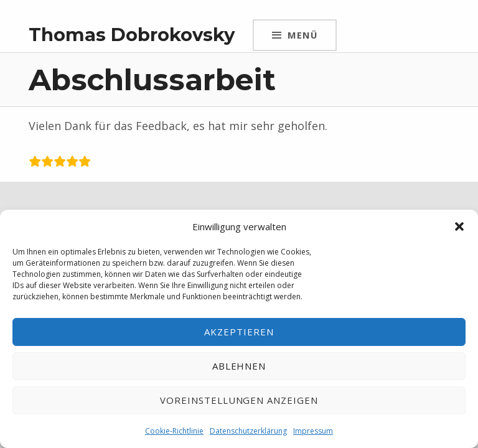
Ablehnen (239, 366)
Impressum (313, 431)
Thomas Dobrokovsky (132, 35)
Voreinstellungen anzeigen (239, 400)
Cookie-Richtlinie (174, 431)
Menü (302, 35)
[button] (459, 226)
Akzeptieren (239, 332)
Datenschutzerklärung (248, 431)
